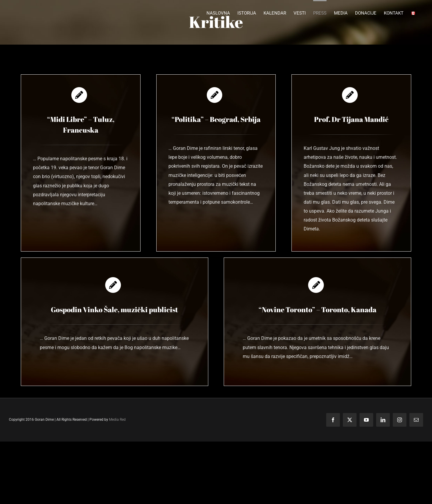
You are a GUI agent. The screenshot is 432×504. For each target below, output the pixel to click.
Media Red (117, 420)
